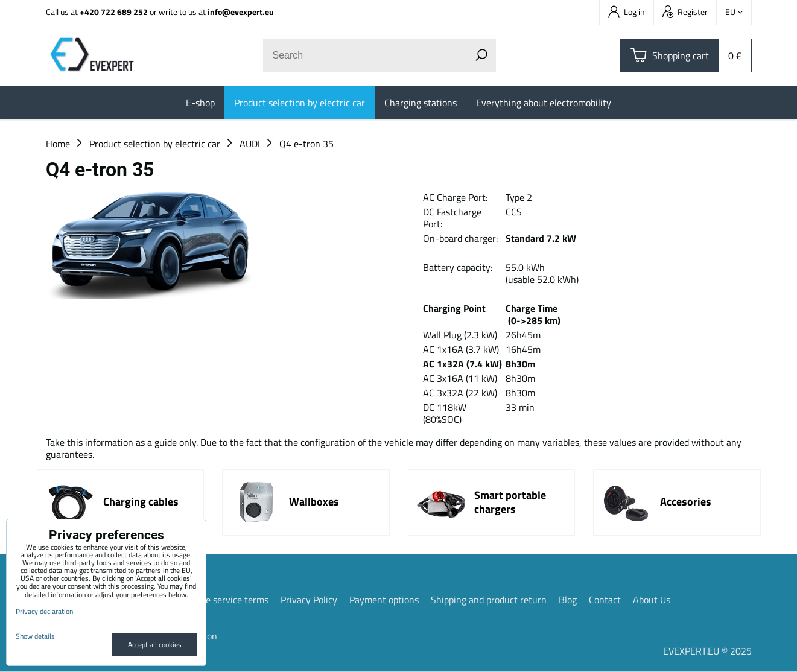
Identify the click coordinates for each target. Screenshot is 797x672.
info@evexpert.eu (241, 12)
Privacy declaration (44, 611)
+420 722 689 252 (114, 12)
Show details (35, 636)
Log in (627, 12)
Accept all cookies (155, 645)
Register (685, 12)
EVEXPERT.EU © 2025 (707, 651)
